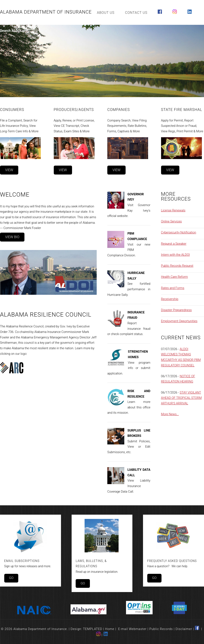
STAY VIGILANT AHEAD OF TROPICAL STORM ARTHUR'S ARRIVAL (181, 398)
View (9, 170)
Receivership (170, 299)
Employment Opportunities (179, 321)
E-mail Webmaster (132, 629)
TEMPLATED (93, 629)
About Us (106, 13)
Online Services (171, 221)
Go (11, 578)
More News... (170, 414)
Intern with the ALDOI (176, 255)
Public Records (161, 629)
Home (110, 629)
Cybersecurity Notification (179, 232)
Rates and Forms (173, 288)
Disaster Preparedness (176, 310)
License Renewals (173, 210)
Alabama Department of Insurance (46, 12)
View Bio (12, 237)
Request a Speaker (174, 244)
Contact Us (136, 13)
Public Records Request (177, 266)
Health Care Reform (175, 277)
